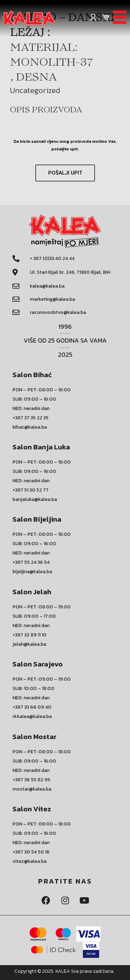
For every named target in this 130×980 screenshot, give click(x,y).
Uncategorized (35, 90)
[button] (65, 173)
